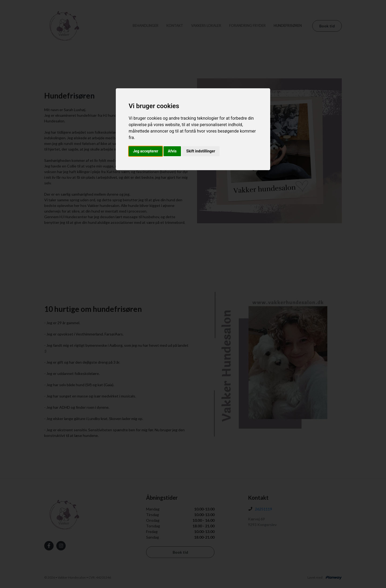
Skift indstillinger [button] (201, 151)
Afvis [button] (172, 151)
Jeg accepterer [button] (146, 151)
